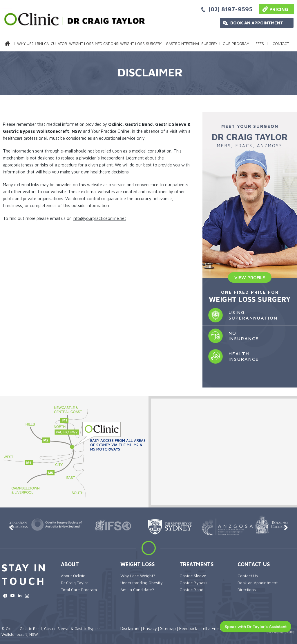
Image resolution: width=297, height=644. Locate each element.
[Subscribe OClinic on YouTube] (12, 596)
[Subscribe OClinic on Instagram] (27, 596)
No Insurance (231, 336)
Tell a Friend (212, 628)
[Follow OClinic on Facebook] (5, 596)
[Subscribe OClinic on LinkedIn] (20, 596)
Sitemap (168, 628)
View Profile (250, 277)
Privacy (150, 628)
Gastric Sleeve (193, 576)
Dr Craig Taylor (75, 583)
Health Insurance (231, 356)
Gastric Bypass (193, 583)
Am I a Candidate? (137, 590)
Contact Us (254, 564)
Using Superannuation (240, 315)
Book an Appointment (257, 23)
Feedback (188, 628)
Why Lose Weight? (138, 576)
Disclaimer (130, 628)
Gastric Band (191, 590)
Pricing (279, 9)
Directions (247, 590)
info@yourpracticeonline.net (99, 218)
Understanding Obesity (142, 583)
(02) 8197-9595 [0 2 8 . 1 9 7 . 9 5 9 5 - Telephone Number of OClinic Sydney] (230, 9)
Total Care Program (79, 590)
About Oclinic (73, 576)
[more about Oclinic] (73, 18)
